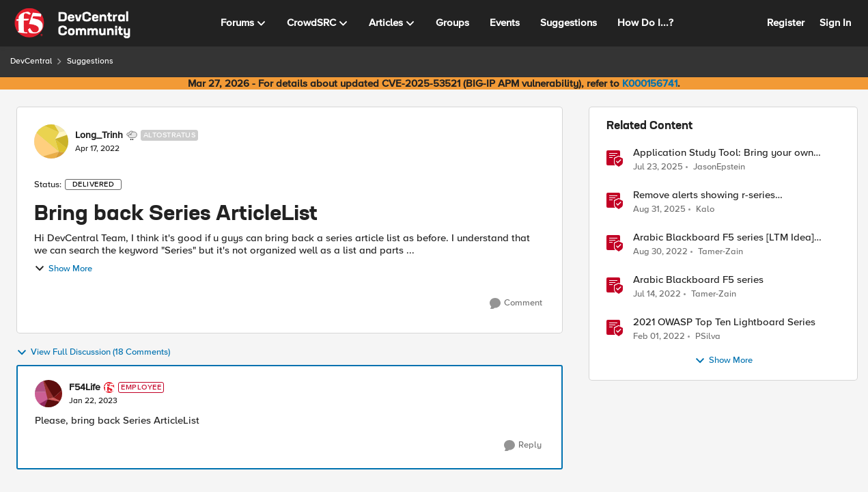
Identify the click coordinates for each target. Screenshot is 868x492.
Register (786, 23)
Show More (63, 269)
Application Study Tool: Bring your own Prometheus (723, 153)
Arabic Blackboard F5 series (698, 280)
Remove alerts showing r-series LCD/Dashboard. (704, 195)
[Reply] (523, 446)
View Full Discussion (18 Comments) (93, 353)
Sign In (835, 23)
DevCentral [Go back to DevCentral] (31, 61)
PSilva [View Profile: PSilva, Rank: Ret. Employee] (708, 337)
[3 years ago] (660, 252)
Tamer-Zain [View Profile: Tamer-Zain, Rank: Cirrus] (720, 252)
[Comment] (516, 303)
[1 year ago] (658, 167)
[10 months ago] (659, 210)
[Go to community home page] (72, 23)
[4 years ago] (657, 295)
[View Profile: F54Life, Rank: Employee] (48, 394)
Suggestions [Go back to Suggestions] (90, 61)
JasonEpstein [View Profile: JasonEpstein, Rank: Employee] (719, 166)
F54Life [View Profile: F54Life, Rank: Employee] (85, 387)
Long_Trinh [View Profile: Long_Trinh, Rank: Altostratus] (99, 135)
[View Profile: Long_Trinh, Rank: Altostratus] (51, 141)
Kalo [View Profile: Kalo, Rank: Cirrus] (705, 209)
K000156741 (650, 83)
